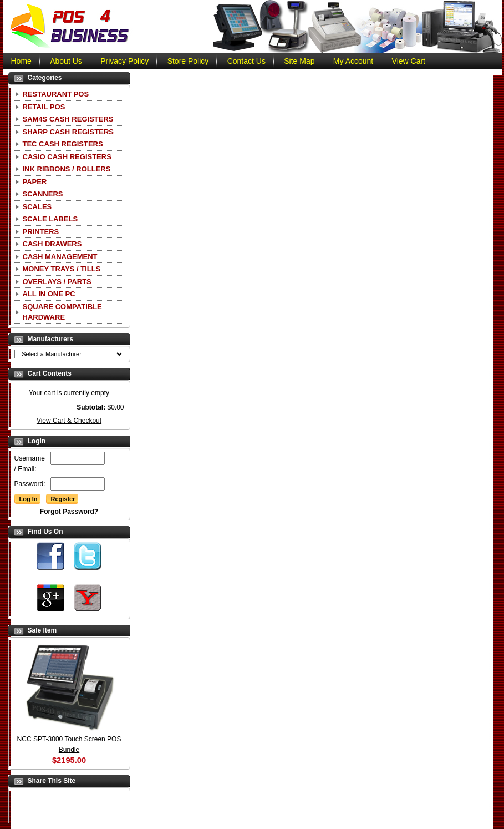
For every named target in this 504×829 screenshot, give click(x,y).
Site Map (299, 61)
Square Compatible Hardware (62, 312)
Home (21, 61)
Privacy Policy (124, 61)
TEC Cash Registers (63, 144)
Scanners (43, 194)
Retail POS (44, 107)
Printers (41, 232)
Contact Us (246, 61)
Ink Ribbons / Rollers (67, 169)
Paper (35, 182)
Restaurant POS (56, 94)
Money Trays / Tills (62, 269)
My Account (353, 61)
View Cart (409, 61)
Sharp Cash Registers (68, 132)
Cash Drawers (52, 244)
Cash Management (60, 257)
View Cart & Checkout (69, 421)
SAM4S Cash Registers (68, 119)
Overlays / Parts (57, 282)
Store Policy (188, 61)
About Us (66, 61)
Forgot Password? (69, 512)
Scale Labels (50, 219)
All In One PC (49, 294)
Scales (37, 207)
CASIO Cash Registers (67, 157)
